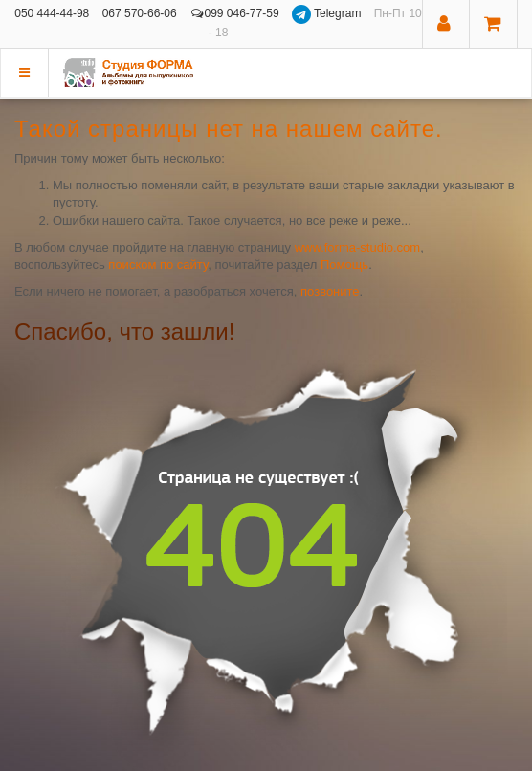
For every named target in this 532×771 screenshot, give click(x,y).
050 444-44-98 (52, 13)
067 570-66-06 (140, 13)
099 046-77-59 (234, 13)
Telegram (328, 13)
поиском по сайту (158, 264)
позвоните (330, 291)
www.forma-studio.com (357, 247)
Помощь (344, 264)
